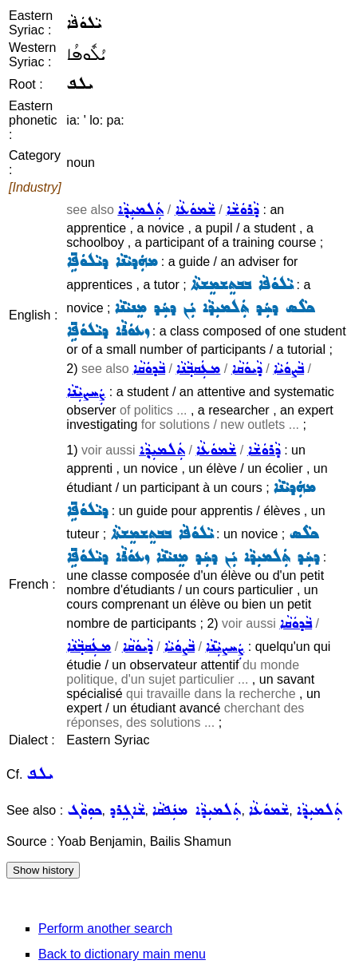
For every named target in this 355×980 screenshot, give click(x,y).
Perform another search (105, 928)
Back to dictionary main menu (122, 954)
